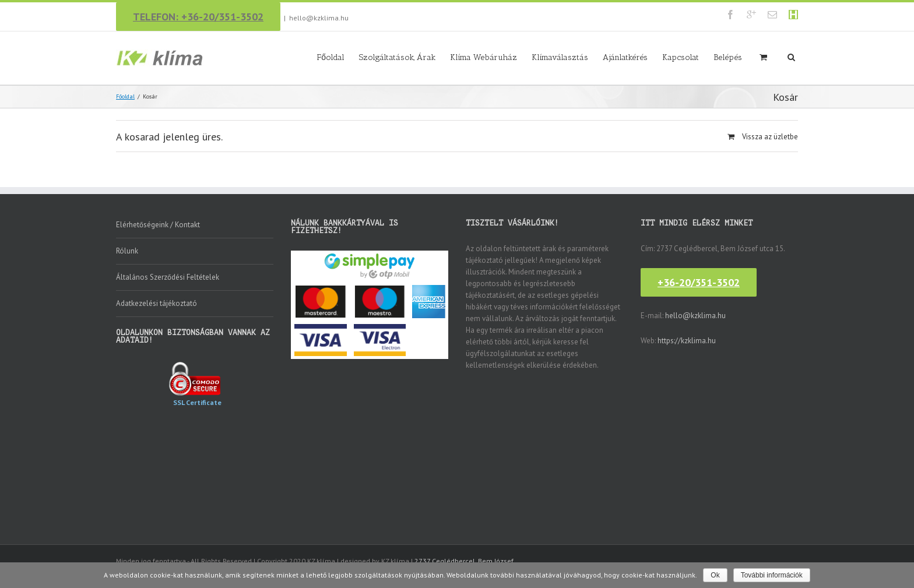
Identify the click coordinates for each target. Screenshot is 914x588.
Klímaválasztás (560, 57)
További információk (772, 575)
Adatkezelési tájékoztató (157, 303)
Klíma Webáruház (484, 57)
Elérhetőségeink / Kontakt (158, 225)
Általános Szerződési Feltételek (168, 277)
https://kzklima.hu (687, 341)
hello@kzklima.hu (319, 18)
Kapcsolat (681, 57)
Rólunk (127, 251)
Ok (715, 575)
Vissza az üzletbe (770, 137)
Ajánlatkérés (625, 57)
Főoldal (331, 57)
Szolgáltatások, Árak (397, 57)
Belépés (728, 57)
